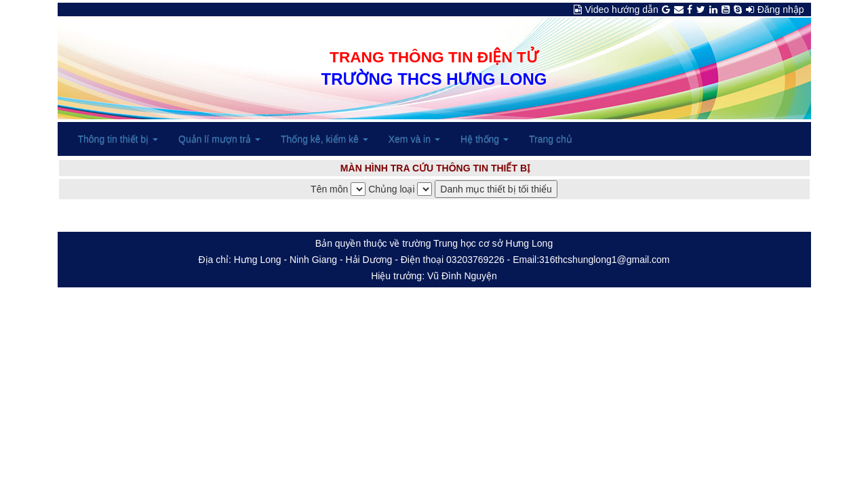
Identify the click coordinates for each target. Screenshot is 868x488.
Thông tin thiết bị (118, 139)
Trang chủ (551, 139)
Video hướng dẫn (622, 9)
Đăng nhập (781, 9)
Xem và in (414, 139)
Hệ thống (485, 139)
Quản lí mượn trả (219, 139)
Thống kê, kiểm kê (324, 139)
